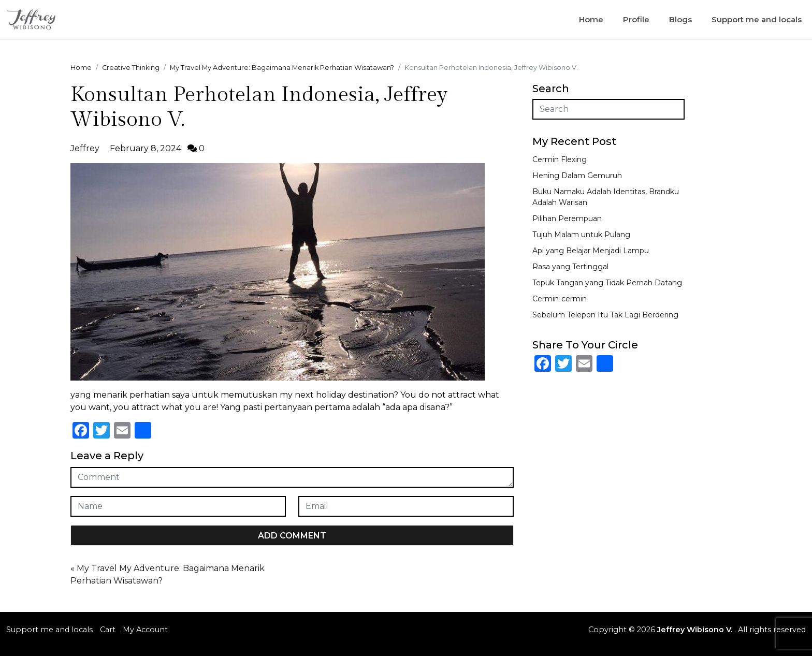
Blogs (680, 19)
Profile (636, 19)
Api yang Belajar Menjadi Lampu (591, 251)
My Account (145, 630)
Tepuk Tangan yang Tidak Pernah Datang (607, 283)
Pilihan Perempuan (567, 218)
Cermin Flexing (560, 159)
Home (591, 19)
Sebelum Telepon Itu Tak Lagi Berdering (605, 315)
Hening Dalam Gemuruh (577, 176)
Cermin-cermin (560, 299)
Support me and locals (757, 19)
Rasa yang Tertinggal (570, 267)
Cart (108, 630)
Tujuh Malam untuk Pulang (581, 235)
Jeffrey (85, 148)
